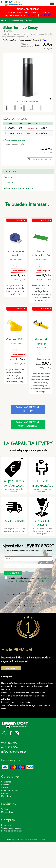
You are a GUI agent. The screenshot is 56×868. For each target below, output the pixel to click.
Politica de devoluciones (11, 857)
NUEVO (30, 21)
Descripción (10, 171)
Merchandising (17, 21)
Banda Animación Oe (41, 279)
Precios (8, 203)
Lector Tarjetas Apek (15, 279)
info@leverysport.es (14, 777)
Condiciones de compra (11, 854)
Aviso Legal (42, 607)
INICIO (4, 21)
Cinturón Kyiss (15, 365)
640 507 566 (45, 15)
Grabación (9, 208)
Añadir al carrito (42, 159)
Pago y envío (7, 851)
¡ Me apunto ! (13, 599)
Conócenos (6, 808)
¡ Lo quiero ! (11, 694)
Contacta (5, 810)
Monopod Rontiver (41, 367)
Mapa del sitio (7, 822)
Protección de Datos (10, 816)
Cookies (5, 819)
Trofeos (4, 835)
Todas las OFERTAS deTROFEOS (28, 435)
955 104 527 (32, 15)
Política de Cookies (26, 607)
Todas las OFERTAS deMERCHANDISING (28, 450)
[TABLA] (45, 40)
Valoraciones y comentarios (18, 214)
